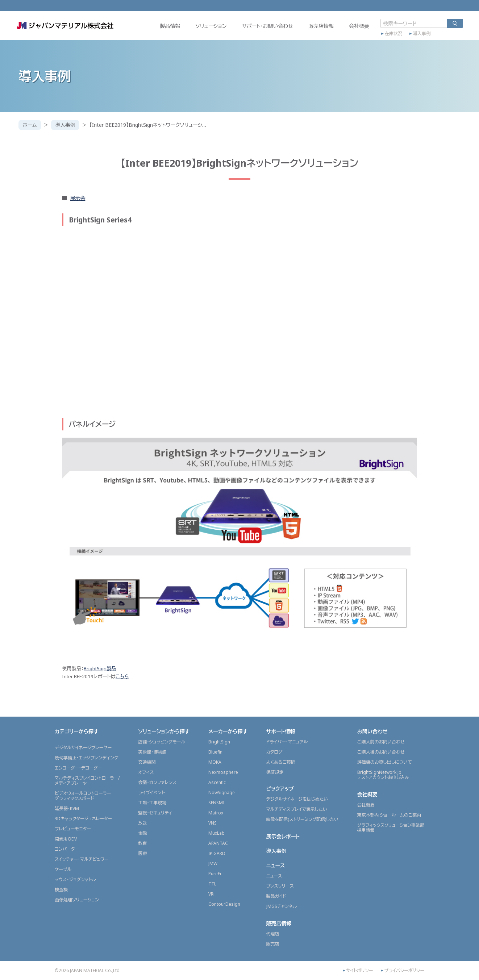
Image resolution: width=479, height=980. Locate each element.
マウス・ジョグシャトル (75, 879)
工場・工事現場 (152, 803)
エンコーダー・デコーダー (78, 768)
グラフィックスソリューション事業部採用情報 (391, 828)
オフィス (146, 772)
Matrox (216, 813)
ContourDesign (224, 904)
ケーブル (63, 869)
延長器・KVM (67, 808)
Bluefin (215, 752)
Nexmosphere (223, 772)
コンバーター (67, 849)
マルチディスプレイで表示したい (297, 809)
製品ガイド (276, 896)
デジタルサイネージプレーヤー (83, 748)
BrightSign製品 (100, 668)
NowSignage (222, 793)
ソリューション (208, 28)
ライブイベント (151, 793)
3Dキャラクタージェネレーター (83, 819)
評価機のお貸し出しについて (385, 762)
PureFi (215, 874)
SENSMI (216, 803)
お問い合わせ (372, 731)
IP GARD (217, 853)
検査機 (61, 890)
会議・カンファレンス (157, 782)
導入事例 (419, 35)
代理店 (273, 934)
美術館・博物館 (152, 752)
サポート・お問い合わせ (265, 28)
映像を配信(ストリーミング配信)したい (303, 819)
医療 (142, 853)
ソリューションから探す (164, 731)
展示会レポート (283, 836)
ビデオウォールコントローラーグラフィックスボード (83, 796)
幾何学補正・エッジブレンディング (87, 758)
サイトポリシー (359, 971)
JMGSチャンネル (282, 906)
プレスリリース (280, 886)
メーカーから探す (228, 731)
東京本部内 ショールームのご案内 (389, 815)
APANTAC (218, 843)
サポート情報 (281, 731)
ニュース (276, 865)
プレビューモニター (73, 829)
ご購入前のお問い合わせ (381, 742)
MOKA (215, 762)
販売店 (273, 944)
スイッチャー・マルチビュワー (82, 859)
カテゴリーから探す (77, 731)
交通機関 (147, 762)
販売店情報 (318, 28)
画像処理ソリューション (77, 900)
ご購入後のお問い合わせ (381, 752)
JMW (213, 864)
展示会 (78, 198)
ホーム (30, 125)
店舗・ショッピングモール (162, 742)
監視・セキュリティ (155, 813)
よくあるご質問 (281, 762)
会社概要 (357, 28)
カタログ (274, 752)
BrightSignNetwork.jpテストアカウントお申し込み (383, 775)
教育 (142, 843)
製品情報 (167, 28)
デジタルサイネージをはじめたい (297, 799)
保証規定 (275, 772)
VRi (211, 894)
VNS (213, 823)
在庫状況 (391, 35)
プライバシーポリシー (404, 971)
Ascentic (217, 782)
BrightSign (219, 742)
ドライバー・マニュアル (287, 742)
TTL (212, 884)
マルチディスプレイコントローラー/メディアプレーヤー (87, 781)
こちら (122, 676)
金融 (142, 833)
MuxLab (216, 833)
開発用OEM (66, 839)
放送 (142, 823)
